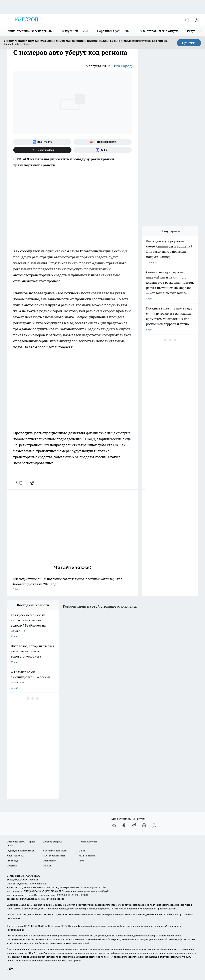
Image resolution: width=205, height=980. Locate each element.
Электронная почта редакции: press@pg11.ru (87, 891)
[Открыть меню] (8, 20)
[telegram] (33, 483)
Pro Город (123, 66)
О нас (82, 851)
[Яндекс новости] (103, 142)
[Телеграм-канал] (134, 825)
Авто (81, 861)
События (12, 866)
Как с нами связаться (55, 851)
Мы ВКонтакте (87, 856)
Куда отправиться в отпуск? (159, 31)
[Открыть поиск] (187, 20)
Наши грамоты (15, 856)
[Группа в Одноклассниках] (124, 825)
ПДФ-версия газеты (54, 856)
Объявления (50, 861)
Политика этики (88, 842)
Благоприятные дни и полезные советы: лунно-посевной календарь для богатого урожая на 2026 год (72, 584)
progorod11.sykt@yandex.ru (22, 899)
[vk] (19, 483)
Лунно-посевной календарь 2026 (30, 31)
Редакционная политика (20, 851)
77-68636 (39, 926)
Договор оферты (52, 842)
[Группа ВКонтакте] (42, 142)
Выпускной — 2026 (76, 31)
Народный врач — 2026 (114, 31)
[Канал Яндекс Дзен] (42, 150)
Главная (47, 866)
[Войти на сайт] (197, 20)
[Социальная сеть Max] (103, 150)
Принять (189, 43)
